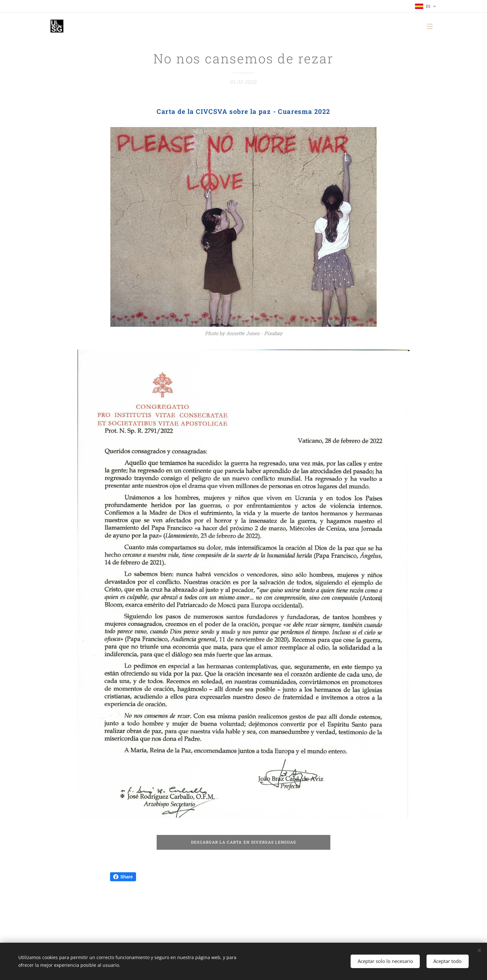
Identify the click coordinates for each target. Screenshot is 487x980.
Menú (430, 26)
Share (123, 877)
